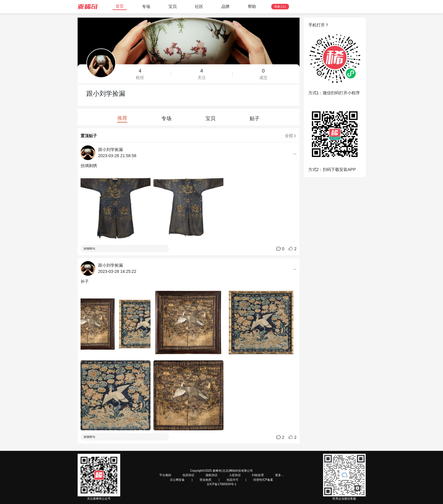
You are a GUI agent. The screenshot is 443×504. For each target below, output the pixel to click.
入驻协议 (235, 475)
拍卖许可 (233, 480)
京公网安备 (177, 480)
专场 (146, 6)
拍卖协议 (188, 475)
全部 (291, 136)
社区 (199, 6)
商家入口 (280, 7)
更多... (279, 475)
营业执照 (205, 480)
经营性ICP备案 (263, 480)
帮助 (252, 6)
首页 (120, 6)
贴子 (255, 119)
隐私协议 (212, 475)
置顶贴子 (89, 136)
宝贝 (173, 6)
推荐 (122, 118)
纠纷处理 (258, 475)
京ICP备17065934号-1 (221, 484)
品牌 (225, 6)
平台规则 (165, 475)
